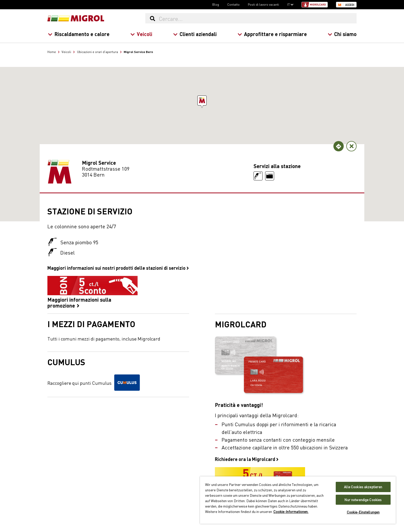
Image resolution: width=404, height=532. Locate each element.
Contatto (233, 4)
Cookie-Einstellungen (363, 512)
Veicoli (141, 34)
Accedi (350, 5)
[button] (202, 101)
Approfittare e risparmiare (272, 34)
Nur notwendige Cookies (363, 500)
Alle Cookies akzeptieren (363, 487)
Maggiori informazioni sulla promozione (92, 292)
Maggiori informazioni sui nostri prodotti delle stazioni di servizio (118, 268)
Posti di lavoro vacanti (263, 4)
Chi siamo (342, 34)
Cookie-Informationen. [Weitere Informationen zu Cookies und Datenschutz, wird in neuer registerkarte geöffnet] (291, 511)
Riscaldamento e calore (79, 34)
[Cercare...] (257, 18)
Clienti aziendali (195, 34)
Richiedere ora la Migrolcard (247, 459)
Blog (216, 4)
